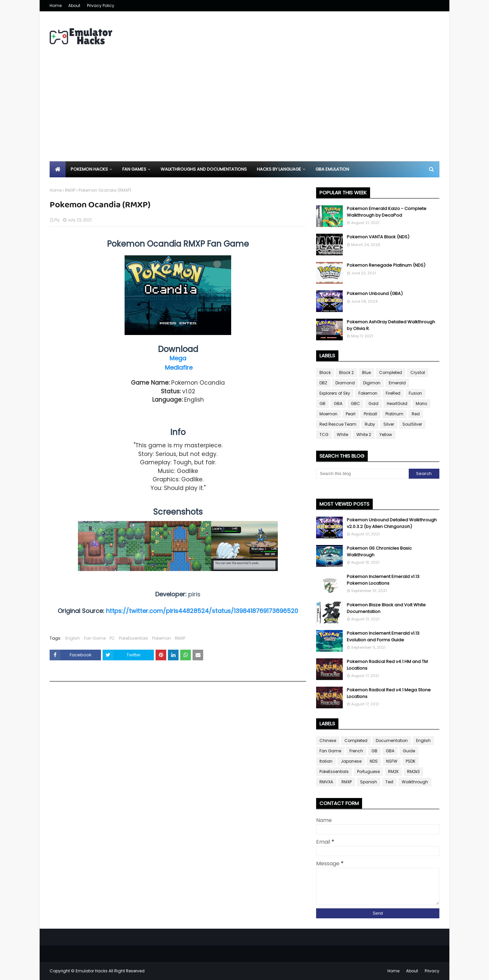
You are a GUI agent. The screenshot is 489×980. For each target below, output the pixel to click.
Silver (389, 424)
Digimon (372, 383)
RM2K (393, 771)
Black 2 (346, 372)
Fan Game (95, 638)
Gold (373, 403)
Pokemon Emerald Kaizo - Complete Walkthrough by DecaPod (387, 212)
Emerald (397, 383)
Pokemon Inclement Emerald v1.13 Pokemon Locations (383, 580)
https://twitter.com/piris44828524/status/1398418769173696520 (202, 611)
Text (389, 782)
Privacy (432, 971)
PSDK (411, 761)
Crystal (418, 372)
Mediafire (179, 367)
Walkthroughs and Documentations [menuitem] (204, 169)
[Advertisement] (244, 111)
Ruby (370, 424)
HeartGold (397, 403)
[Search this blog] (362, 474)
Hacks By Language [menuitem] (279, 169)
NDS (374, 761)
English (73, 638)
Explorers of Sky (335, 393)
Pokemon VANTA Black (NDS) (378, 237)
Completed (391, 372)
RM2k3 (413, 771)
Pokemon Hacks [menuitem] (89, 169)
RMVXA (326, 782)
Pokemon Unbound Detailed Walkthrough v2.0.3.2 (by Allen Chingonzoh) (392, 523)
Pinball (370, 414)
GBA (338, 403)
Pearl (351, 414)
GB (322, 403)
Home (56, 5)
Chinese (328, 740)
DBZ (323, 383)
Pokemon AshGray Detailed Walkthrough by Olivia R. (391, 325)
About (74, 5)
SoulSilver (412, 424)
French (356, 751)
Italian (326, 761)
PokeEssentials (134, 638)
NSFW (392, 761)
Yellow (386, 434)
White (342, 434)
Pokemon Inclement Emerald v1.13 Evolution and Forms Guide (383, 636)
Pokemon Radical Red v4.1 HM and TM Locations (387, 665)
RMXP (70, 190)
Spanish (369, 782)
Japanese (351, 761)
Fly (57, 220)
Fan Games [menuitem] (134, 169)
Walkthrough (415, 782)
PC (112, 638)
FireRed (393, 393)
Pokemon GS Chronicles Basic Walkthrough (379, 551)
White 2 (364, 434)
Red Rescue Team (338, 424)
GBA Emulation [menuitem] (332, 169)
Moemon (328, 414)
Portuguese (368, 771)
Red (416, 414)
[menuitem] (58, 169)
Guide (409, 751)
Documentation (392, 740)
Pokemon (162, 638)
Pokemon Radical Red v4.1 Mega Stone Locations (389, 693)
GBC (355, 403)
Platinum (394, 414)
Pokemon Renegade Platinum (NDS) (386, 265)
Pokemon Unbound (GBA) (375, 293)
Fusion (415, 393)
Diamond (345, 383)
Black (325, 372)
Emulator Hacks (92, 971)
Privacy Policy (101, 5)
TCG (324, 434)
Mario (421, 403)
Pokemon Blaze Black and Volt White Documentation (386, 608)
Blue (366, 372)
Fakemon (368, 393)
